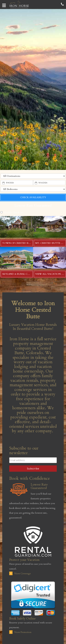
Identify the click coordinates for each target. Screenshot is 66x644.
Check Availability (33, 197)
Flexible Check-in (12, 212)
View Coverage (20, 574)
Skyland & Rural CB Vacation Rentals (28, 274)
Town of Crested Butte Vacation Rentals (31, 243)
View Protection (20, 632)
